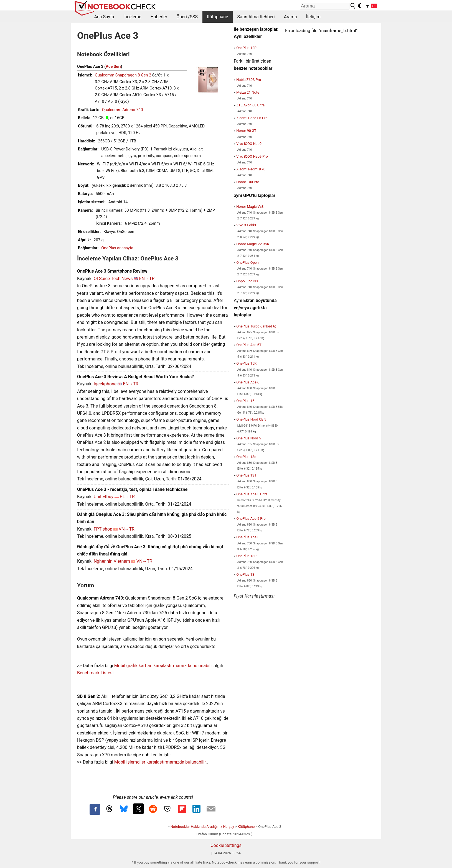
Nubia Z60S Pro (249, 80)
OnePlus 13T (246, 475)
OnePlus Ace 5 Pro (251, 519)
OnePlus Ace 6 (248, 382)
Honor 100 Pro (248, 182)
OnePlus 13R (246, 556)
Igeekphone (105, 384)
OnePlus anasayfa (117, 248)
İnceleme (132, 17)
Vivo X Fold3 (246, 225)
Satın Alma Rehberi (256, 17)
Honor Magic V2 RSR (253, 244)
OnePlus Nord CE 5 (251, 419)
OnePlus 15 (245, 401)
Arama (290, 17)
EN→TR (147, 279)
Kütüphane (218, 17)
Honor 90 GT (246, 131)
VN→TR (127, 529)
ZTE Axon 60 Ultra (250, 105)
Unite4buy (104, 497)
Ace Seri (113, 67)
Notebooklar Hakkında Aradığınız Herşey (202, 827)
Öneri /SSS (187, 17)
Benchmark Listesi (95, 673)
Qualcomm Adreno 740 (123, 110)
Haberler (159, 17)
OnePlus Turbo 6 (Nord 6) (256, 326)
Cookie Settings (226, 845)
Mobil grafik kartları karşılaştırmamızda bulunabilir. (164, 666)
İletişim (313, 17)
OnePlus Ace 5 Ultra (252, 494)
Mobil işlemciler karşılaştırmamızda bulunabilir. (161, 762)
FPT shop (103, 529)
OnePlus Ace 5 (248, 537)
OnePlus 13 (245, 574)
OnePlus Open (247, 263)
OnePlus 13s (246, 457)
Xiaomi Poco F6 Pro (252, 118)
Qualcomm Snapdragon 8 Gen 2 (123, 75)
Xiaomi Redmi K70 (251, 169)
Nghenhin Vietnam (112, 561)
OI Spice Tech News (113, 279)
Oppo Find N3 (247, 281)
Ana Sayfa (104, 17)
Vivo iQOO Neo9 (249, 144)
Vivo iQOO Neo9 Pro (252, 156)
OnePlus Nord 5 (249, 438)
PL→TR (127, 497)
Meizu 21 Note (248, 92)
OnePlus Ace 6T (249, 345)
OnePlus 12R (246, 48)
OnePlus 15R (246, 363)
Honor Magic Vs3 (250, 207)
